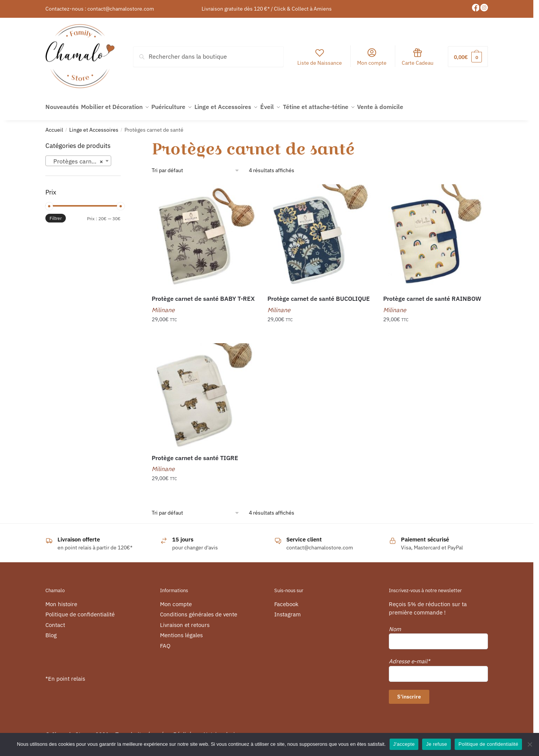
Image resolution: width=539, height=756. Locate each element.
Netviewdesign (222, 730)
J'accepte (404, 744)
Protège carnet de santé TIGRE (195, 453)
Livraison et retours (185, 621)
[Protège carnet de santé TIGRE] (204, 391)
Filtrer (56, 214)
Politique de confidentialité (80, 610)
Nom (395, 625)
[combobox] (78, 157)
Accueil (54, 126)
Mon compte (372, 57)
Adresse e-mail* (409, 657)
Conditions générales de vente (199, 610)
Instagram (287, 610)
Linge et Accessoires (94, 126)
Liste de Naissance (320, 57)
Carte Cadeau (418, 57)
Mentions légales (181, 631)
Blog (51, 631)
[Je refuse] (530, 744)
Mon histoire (61, 600)
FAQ (165, 642)
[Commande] (196, 166)
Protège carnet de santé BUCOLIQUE (319, 294)
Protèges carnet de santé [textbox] (80, 157)
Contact (55, 621)
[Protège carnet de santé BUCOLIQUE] (320, 232)
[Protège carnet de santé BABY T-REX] (204, 232)
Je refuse (436, 744)
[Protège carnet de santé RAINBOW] (435, 232)
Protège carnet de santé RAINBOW (432, 294)
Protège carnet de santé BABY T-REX (203, 294)
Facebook (286, 600)
